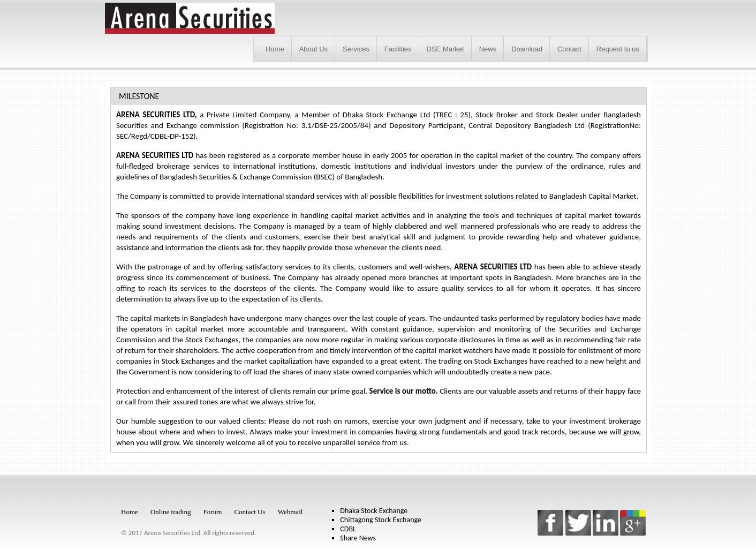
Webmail (290, 512)
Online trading (171, 512)
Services (356, 49)
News (488, 49)
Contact (569, 49)
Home (275, 49)
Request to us (618, 49)
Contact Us (250, 512)
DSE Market (445, 49)
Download (527, 49)
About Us (313, 49)
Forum (213, 512)
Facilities (398, 49)
